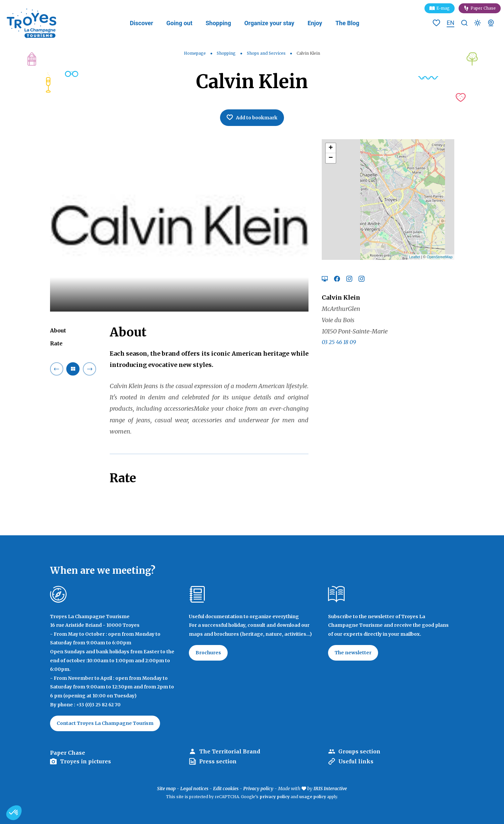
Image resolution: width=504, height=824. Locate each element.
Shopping (218, 23)
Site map (166, 789)
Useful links (356, 761)
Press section (218, 761)
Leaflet (415, 257)
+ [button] (331, 148)
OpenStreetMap (440, 257)
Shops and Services (267, 53)
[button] (14, 813)
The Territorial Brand (230, 751)
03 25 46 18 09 (339, 342)
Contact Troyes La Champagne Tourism (105, 723)
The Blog (347, 23)
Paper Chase (483, 8)
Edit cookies (226, 789)
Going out (179, 23)
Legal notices (194, 789)
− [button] (331, 158)
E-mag (443, 8)
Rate (56, 343)
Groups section (359, 751)
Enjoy (315, 23)
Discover (141, 23)
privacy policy (275, 797)
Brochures (208, 653)
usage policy (313, 797)
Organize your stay (269, 23)
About (58, 330)
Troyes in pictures (85, 761)
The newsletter (353, 653)
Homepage (195, 53)
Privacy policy (258, 789)
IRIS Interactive (330, 789)
